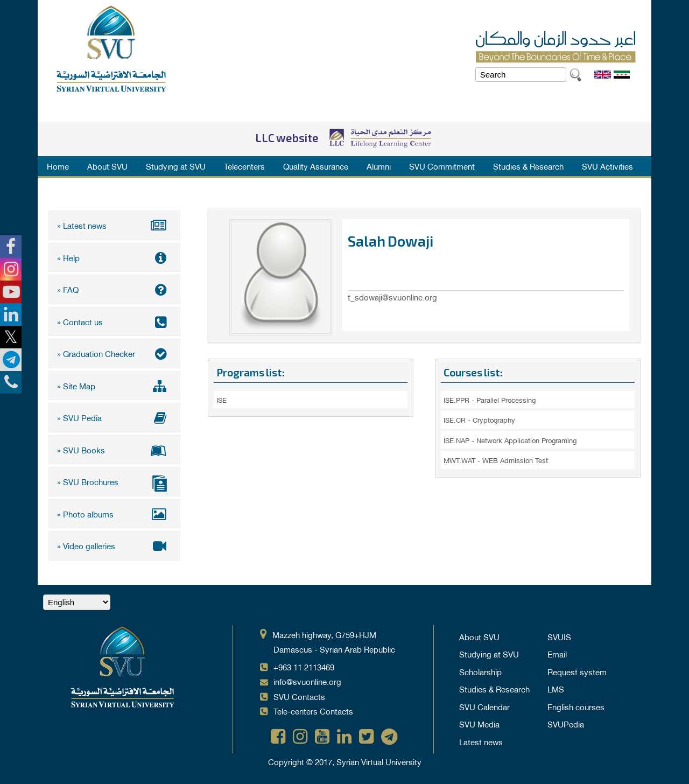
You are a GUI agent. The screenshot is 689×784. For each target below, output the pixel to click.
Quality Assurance (316, 166)
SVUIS (559, 636)
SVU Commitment (442, 166)
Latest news (481, 741)
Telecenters (244, 166)
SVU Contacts (299, 696)
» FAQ (114, 289)
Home (58, 166)
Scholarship (480, 671)
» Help (114, 257)
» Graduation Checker (114, 353)
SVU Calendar (484, 706)
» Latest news (114, 225)
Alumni (379, 166)
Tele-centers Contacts (313, 711)
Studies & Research (528, 166)
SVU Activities (607, 166)
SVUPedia (566, 724)
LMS (556, 689)
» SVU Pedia (114, 417)
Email (557, 654)
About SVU (107, 166)
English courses (576, 706)
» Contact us (114, 321)
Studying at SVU (176, 166)
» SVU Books (114, 450)
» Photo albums (114, 514)
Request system (577, 671)
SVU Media (479, 724)
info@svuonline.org (307, 681)
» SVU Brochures (114, 483)
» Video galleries (114, 545)
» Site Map (114, 386)
